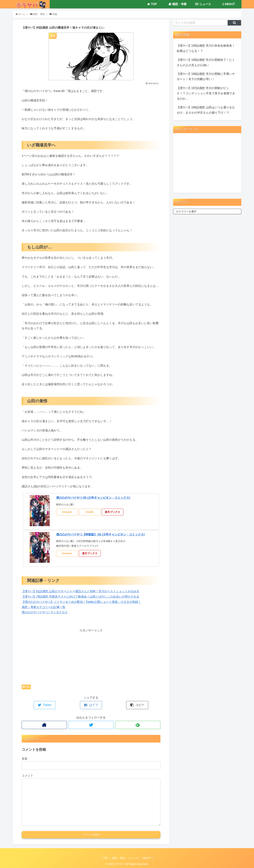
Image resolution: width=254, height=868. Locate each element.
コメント (27, 776)
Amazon (67, 512)
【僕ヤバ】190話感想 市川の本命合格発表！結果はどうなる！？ (206, 48)
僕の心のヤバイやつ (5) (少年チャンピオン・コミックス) (93, 498)
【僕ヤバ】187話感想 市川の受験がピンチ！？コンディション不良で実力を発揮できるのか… (206, 93)
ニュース (133, 858)
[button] (234, 23)
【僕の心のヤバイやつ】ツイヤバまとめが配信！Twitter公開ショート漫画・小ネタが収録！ (81, 602)
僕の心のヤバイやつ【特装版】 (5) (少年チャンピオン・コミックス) (100, 534)
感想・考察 (118, 858)
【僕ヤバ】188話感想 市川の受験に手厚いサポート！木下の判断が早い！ (206, 76)
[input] (200, 23)
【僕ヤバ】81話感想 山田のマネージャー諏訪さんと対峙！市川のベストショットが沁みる (80, 591)
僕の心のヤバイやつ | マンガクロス (45, 612)
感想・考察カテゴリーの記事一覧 (44, 607)
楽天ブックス (113, 512)
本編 (26, 687)
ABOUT (147, 858)
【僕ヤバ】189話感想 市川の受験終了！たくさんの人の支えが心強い (206, 62)
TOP (106, 858)
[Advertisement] (91, 659)
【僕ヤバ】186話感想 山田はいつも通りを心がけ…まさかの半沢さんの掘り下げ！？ (206, 110)
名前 (25, 759)
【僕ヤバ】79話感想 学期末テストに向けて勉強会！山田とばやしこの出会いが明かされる (80, 597)
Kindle (90, 512)
